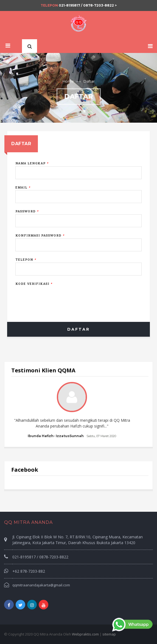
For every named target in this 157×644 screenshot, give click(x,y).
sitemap (109, 634)
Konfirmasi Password (40, 235)
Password (27, 211)
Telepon (26, 259)
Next (139, 410)
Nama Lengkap (32, 163)
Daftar (78, 329)
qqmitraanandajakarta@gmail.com (41, 585)
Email (23, 187)
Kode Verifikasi (34, 284)
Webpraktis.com (85, 634)
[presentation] (57, 297)
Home (68, 81)
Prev (18, 410)
